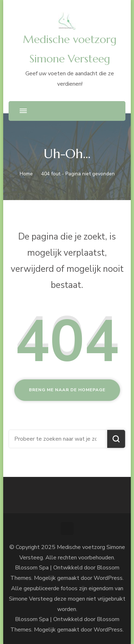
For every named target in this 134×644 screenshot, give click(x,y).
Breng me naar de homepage (67, 390)
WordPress (108, 630)
